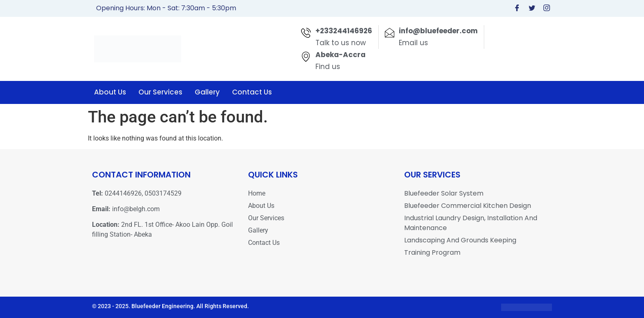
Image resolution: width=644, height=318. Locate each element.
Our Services (160, 92)
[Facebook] (517, 8)
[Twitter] (532, 8)
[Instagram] (547, 8)
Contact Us (252, 92)
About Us (110, 92)
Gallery (207, 92)
